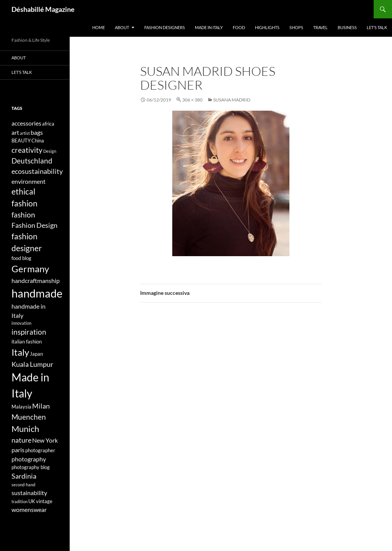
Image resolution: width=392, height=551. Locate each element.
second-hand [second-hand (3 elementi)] (23, 485)
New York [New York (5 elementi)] (45, 440)
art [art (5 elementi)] (15, 132)
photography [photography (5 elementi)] (29, 459)
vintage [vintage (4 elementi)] (44, 501)
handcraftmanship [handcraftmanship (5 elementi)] (36, 280)
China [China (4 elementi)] (38, 141)
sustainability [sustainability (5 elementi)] (29, 493)
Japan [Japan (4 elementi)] (36, 354)
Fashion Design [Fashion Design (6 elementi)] (34, 225)
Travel (320, 27)
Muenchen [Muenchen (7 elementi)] (29, 417)
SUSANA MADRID (232, 100)
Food (239, 27)
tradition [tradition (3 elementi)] (20, 501)
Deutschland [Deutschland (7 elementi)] (32, 161)
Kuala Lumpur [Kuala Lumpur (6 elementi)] (32, 364)
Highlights (267, 27)
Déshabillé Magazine (43, 9)
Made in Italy (209, 27)
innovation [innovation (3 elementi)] (21, 323)
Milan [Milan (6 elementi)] (41, 406)
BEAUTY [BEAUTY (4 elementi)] (21, 141)
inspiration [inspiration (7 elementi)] (29, 332)
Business (347, 27)
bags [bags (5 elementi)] (37, 132)
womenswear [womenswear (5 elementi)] (29, 509)
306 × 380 (192, 100)
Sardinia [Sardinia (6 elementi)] (24, 476)
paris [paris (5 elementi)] (18, 450)
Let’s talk (377, 27)
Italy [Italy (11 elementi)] (20, 352)
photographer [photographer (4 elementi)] (40, 450)
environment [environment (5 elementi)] (29, 181)
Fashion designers (165, 27)
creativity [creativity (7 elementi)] (27, 150)
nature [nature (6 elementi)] (21, 440)
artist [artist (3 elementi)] (25, 133)
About (122, 27)
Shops (296, 27)
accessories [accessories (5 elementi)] (26, 123)
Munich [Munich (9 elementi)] (25, 429)
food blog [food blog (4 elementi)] (21, 258)
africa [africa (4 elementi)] (48, 124)
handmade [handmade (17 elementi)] (37, 293)
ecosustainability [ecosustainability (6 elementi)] (37, 171)
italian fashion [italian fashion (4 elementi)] (27, 342)
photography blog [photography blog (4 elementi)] (31, 467)
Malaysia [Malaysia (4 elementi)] (21, 407)
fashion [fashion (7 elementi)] (23, 215)
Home (99, 27)
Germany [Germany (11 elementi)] (30, 269)
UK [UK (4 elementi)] (32, 501)
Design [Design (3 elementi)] (50, 151)
